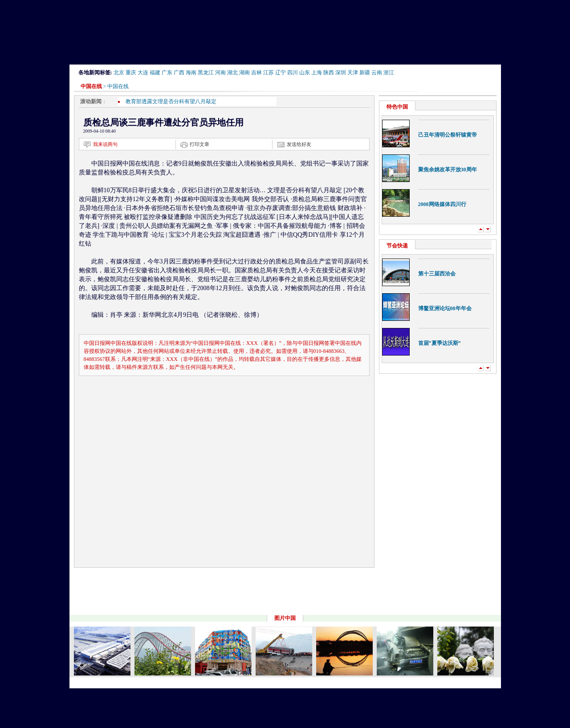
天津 (353, 73)
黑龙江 (206, 73)
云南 (377, 73)
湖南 (244, 73)
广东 (167, 73)
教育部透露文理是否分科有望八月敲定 (171, 101)
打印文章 (199, 144)
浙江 (389, 73)
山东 (305, 73)
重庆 (131, 73)
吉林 (256, 73)
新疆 (365, 73)
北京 (119, 73)
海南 (191, 73)
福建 (155, 73)
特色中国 (397, 107)
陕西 (329, 73)
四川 (293, 73)
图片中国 (285, 618)
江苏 (269, 73)
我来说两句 (105, 144)
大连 (143, 73)
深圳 (341, 73)
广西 (179, 73)
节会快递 (397, 246)
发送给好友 (299, 144)
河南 (220, 73)
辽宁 (281, 73)
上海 (317, 73)
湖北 (232, 73)
